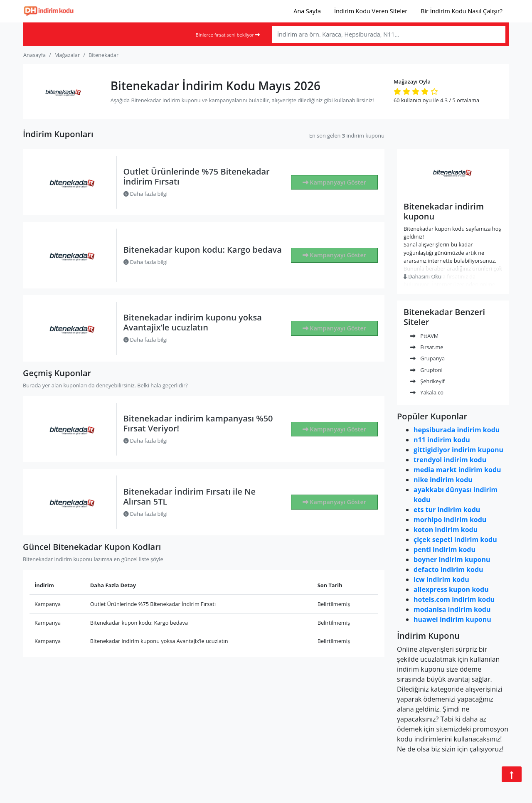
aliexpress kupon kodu (451, 589)
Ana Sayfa (307, 11)
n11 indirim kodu (442, 440)
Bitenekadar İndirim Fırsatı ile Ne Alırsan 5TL (190, 496)
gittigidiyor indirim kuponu (458, 450)
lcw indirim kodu (441, 579)
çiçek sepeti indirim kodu (455, 539)
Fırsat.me (427, 347)
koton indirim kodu (446, 530)
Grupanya (427, 358)
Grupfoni (426, 370)
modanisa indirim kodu (452, 609)
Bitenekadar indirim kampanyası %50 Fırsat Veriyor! (198, 423)
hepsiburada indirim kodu (457, 430)
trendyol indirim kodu (450, 460)
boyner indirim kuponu (452, 559)
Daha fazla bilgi (146, 194)
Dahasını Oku (422, 276)
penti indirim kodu (445, 549)
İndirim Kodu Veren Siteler (371, 11)
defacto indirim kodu (448, 569)
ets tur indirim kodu (447, 510)
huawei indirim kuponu (452, 619)
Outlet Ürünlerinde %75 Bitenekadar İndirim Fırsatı (197, 176)
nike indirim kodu (443, 480)
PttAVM (424, 336)
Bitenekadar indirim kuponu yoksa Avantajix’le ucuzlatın (193, 322)
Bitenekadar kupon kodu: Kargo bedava (203, 250)
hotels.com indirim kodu (454, 599)
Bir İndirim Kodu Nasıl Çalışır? (462, 11)
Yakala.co (427, 392)
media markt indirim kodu (457, 470)
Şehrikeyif (427, 381)
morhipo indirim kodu (450, 520)
